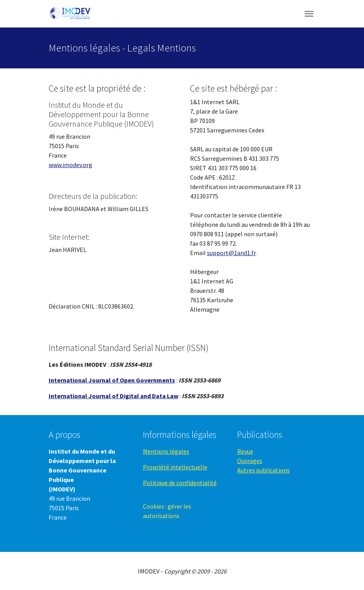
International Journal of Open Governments (112, 380)
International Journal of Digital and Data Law (113, 396)
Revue (245, 451)
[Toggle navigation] (309, 14)
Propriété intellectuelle (175, 467)
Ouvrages (250, 461)
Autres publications (263, 470)
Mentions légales (166, 451)
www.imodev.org (70, 165)
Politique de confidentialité (180, 483)
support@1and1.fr (231, 253)
